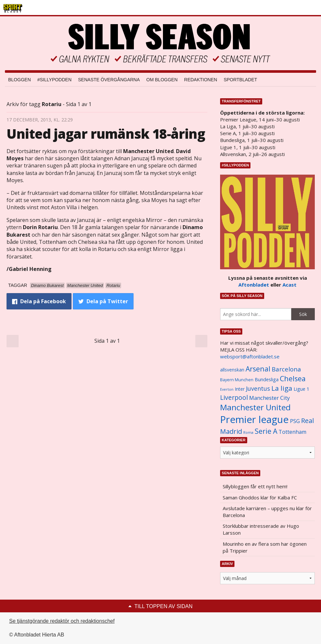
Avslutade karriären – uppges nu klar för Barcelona (267, 512)
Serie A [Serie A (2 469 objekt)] (266, 431)
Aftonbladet (254, 285)
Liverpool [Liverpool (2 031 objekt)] (234, 397)
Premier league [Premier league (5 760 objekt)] (254, 419)
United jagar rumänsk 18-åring (106, 134)
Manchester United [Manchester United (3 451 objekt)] (255, 407)
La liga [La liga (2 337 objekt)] (282, 388)
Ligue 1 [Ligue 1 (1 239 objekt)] (301, 389)
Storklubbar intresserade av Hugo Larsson (261, 529)
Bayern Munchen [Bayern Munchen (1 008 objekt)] (237, 380)
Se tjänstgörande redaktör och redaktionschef (62, 621)
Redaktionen (201, 80)
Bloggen (19, 80)
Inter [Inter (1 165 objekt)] (240, 389)
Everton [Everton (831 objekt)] (227, 389)
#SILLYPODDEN (54, 80)
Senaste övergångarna (109, 80)
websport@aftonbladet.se (250, 356)
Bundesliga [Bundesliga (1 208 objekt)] (267, 379)
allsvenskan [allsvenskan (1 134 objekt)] (232, 370)
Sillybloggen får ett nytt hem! (255, 486)
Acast (289, 285)
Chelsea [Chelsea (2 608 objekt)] (293, 378)
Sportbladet (240, 80)
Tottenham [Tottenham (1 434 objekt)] (292, 432)
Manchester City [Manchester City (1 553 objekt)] (269, 398)
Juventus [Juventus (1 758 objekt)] (258, 388)
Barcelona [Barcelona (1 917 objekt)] (286, 369)
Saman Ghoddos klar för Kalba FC (260, 497)
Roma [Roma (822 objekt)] (248, 432)
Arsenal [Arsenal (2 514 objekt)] (258, 369)
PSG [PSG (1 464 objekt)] (295, 421)
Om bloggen (162, 80)
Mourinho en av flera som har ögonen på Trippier (265, 547)
